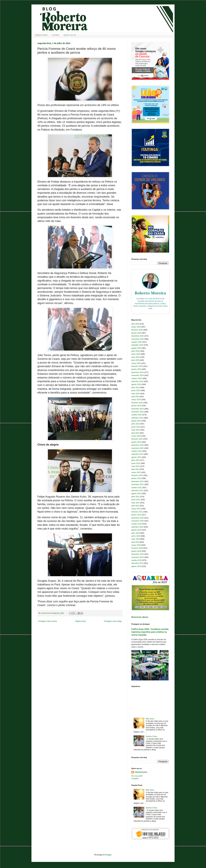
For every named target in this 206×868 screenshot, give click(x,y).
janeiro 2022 (136, 478)
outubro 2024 (137, 378)
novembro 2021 (138, 484)
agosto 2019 (136, 566)
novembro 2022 (138, 448)
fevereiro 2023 (137, 439)
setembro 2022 (137, 454)
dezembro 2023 (138, 409)
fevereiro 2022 (137, 475)
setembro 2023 (137, 418)
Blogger (109, 855)
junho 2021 (136, 500)
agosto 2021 (136, 494)
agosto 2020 (136, 530)
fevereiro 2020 (137, 548)
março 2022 (136, 472)
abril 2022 (135, 469)
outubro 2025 (137, 342)
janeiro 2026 (136, 333)
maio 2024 (135, 394)
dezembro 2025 (138, 336)
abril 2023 (135, 433)
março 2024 (136, 400)
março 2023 (136, 436)
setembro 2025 (137, 345)
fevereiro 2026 (137, 330)
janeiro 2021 (136, 515)
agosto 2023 (136, 421)
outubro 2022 (137, 451)
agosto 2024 (136, 384)
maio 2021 (135, 503)
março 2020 (136, 545)
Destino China (151, 736)
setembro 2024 (137, 381)
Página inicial (41, 35)
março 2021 (136, 509)
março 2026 (136, 327)
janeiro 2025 (136, 369)
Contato (56, 35)
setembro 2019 (137, 563)
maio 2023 (135, 430)
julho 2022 (135, 460)
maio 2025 (135, 357)
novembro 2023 (138, 412)
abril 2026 (135, 324)
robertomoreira (141, 772)
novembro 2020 (138, 521)
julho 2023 (135, 424)
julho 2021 (135, 497)
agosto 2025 (136, 348)
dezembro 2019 (138, 554)
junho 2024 (136, 391)
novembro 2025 (138, 339)
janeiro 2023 (136, 442)
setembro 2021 (137, 491)
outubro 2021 (137, 488)
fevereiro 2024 (137, 403)
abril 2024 (135, 397)
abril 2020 (135, 542)
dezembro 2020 (138, 518)
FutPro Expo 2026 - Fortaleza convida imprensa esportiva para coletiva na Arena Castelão (150, 632)
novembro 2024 (138, 375)
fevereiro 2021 (137, 512)
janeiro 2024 (136, 406)
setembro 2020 (137, 527)
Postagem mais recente (48, 621)
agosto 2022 (136, 457)
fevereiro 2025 (137, 366)
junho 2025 (136, 354)
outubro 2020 (137, 524)
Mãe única (150, 719)
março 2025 (136, 363)
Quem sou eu (70, 35)
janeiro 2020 (136, 551)
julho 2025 (135, 351)
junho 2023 (136, 427)
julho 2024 (135, 388)
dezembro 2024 (138, 372)
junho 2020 (136, 536)
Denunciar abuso (140, 617)
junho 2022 (136, 463)
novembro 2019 (138, 557)
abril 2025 (135, 360)
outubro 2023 (137, 415)
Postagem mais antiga (113, 621)
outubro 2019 (137, 560)
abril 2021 (135, 506)
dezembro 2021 (138, 481)
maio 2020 (135, 539)
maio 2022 (135, 466)
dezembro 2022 (138, 445)
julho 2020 (135, 533)
